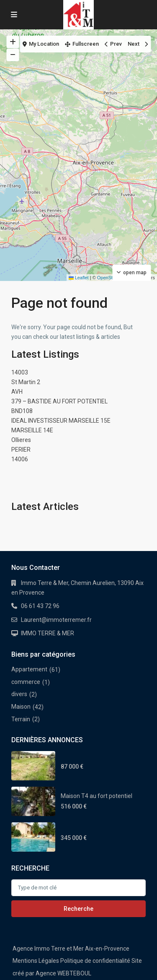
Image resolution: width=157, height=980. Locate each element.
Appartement (29, 669)
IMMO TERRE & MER (48, 633)
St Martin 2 (26, 382)
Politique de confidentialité (95, 961)
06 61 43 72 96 (40, 606)
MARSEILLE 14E (32, 430)
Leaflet (79, 278)
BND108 (22, 411)
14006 (20, 459)
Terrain (21, 719)
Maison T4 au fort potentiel (97, 796)
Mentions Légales (36, 961)
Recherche (78, 909)
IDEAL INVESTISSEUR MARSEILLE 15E (61, 421)
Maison (21, 707)
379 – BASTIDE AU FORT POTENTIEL (59, 401)
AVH (17, 392)
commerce (26, 682)
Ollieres (21, 440)
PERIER (21, 450)
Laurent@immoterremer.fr (56, 620)
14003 (20, 372)
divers (19, 694)
